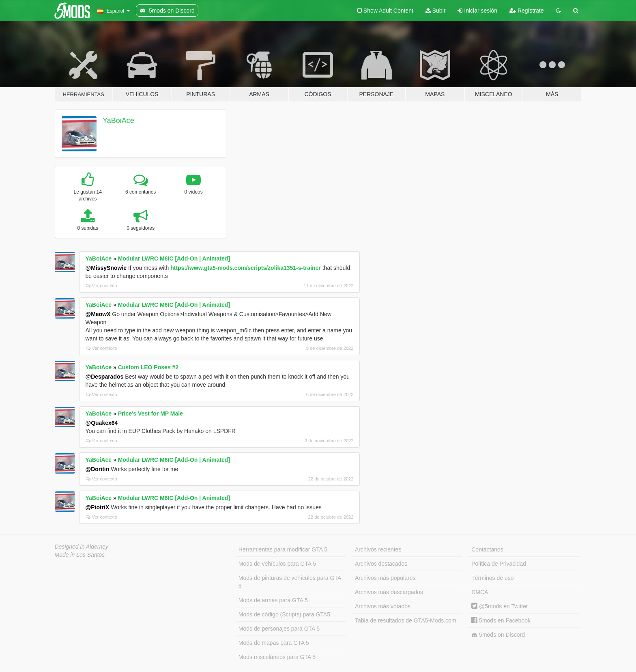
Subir (436, 11)
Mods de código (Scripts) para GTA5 (284, 614)
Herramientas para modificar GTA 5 (283, 549)
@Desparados (105, 377)
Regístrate (526, 11)
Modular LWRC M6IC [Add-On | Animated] (174, 258)
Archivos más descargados (389, 592)
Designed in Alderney (82, 547)
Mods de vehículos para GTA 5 (277, 564)
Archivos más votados (383, 606)
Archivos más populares (385, 578)
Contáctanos (487, 549)
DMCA (480, 592)
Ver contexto (102, 286)
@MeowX (98, 314)
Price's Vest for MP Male (150, 414)
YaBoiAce (118, 121)
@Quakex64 (102, 423)
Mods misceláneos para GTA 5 (277, 657)
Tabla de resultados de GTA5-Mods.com (406, 620)
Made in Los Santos (80, 555)
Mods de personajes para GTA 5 (279, 629)
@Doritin (98, 469)
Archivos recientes (378, 549)
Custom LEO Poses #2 (148, 367)
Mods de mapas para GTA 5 (274, 643)
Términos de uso (492, 578)
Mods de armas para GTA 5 (273, 600)
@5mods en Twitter (500, 606)
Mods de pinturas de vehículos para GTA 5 (290, 582)
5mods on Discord (498, 635)
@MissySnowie (106, 268)
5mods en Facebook (501, 620)
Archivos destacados (381, 564)
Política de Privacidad (499, 564)
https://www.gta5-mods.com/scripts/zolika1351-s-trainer (246, 268)
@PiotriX (98, 507)
